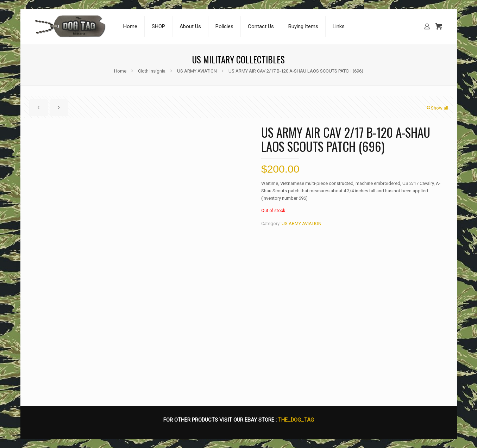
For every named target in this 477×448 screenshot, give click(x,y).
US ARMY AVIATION (197, 71)
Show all (437, 108)
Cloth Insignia (152, 71)
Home (120, 71)
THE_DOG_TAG (296, 420)
